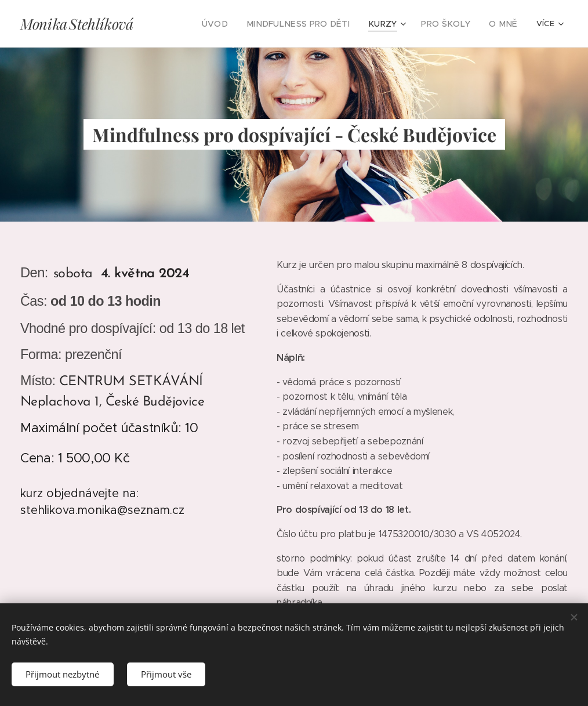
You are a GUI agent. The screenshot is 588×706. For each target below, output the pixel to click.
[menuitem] (192, 24)
